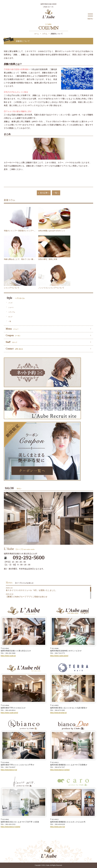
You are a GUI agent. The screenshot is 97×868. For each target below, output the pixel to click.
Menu (12, 329)
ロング (10, 317)
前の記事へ (43, 193)
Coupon (13, 335)
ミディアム (12, 312)
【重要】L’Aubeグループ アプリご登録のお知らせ (27, 597)
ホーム (37, 34)
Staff (11, 342)
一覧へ (56, 193)
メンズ (10, 303)
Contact (14, 349)
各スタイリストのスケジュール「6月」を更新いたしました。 (31, 590)
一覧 (10, 321)
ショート (11, 307)
